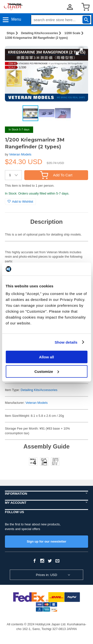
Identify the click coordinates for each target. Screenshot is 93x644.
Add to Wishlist (20, 202)
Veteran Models (20, 154)
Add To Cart (56, 175)
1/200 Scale (72, 33)
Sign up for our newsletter (46, 541)
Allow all (46, 357)
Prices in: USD (46, 575)
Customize (47, 371)
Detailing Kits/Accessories (40, 33)
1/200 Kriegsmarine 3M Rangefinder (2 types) (36, 38)
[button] (79, 51)
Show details (66, 342)
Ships (11, 33)
